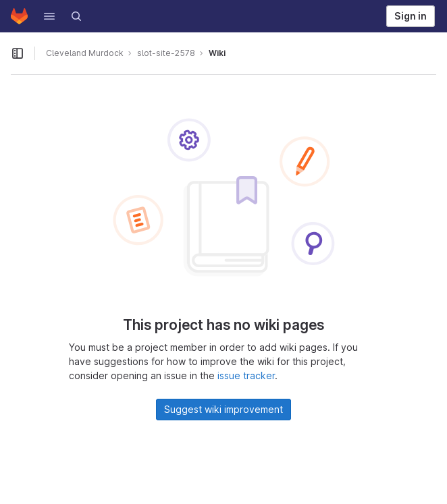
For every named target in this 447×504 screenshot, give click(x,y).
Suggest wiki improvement (223, 409)
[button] (49, 16)
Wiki (217, 53)
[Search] (76, 16)
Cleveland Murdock (85, 53)
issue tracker (246, 375)
